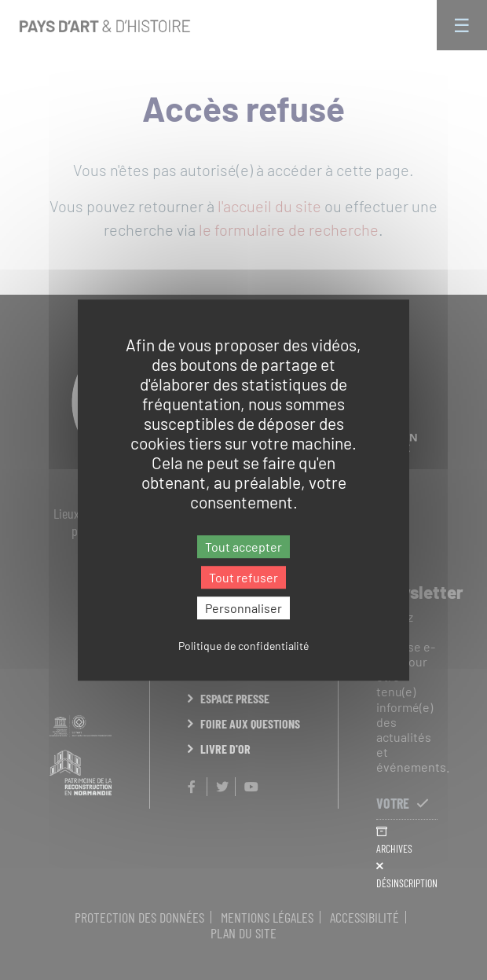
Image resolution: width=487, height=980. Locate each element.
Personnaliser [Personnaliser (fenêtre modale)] (243, 608)
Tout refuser (243, 577)
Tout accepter (243, 547)
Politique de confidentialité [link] (243, 646)
